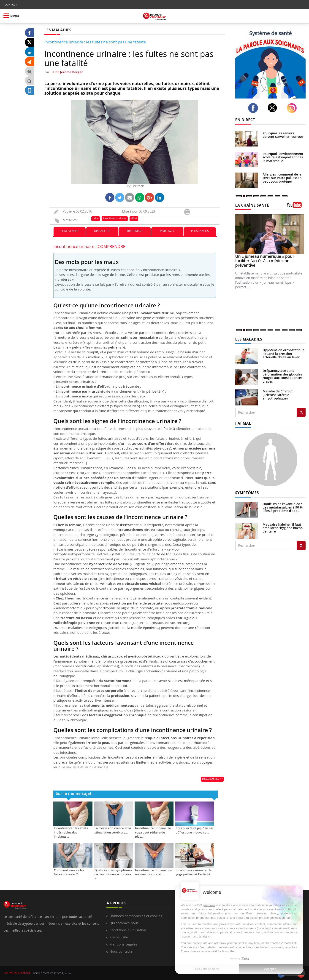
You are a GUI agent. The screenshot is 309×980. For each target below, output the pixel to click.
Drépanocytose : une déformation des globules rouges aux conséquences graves (283, 376)
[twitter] (274, 108)
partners (209, 905)
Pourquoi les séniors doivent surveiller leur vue (283, 135)
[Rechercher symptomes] (301, 546)
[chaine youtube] (296, 206)
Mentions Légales (123, 944)
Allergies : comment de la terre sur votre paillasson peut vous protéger (282, 178)
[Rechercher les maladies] (301, 412)
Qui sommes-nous (124, 923)
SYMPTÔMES (247, 493)
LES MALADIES (249, 339)
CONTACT (11, 4)
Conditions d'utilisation (128, 930)
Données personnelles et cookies (136, 916)
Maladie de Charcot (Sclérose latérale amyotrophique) (278, 395)
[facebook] (254, 108)
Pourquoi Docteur (17, 973)
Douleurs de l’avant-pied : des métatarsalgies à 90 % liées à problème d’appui (283, 507)
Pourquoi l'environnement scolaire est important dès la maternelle (283, 157)
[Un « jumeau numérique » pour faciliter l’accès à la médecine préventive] (271, 234)
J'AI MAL (243, 423)
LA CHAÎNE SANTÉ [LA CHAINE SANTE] (252, 205)
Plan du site (119, 937)
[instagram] (293, 108)
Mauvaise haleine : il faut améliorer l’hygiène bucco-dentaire (283, 528)
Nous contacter (122, 951)
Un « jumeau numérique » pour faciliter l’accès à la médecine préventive (265, 261)
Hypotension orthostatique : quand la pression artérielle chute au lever (284, 354)
